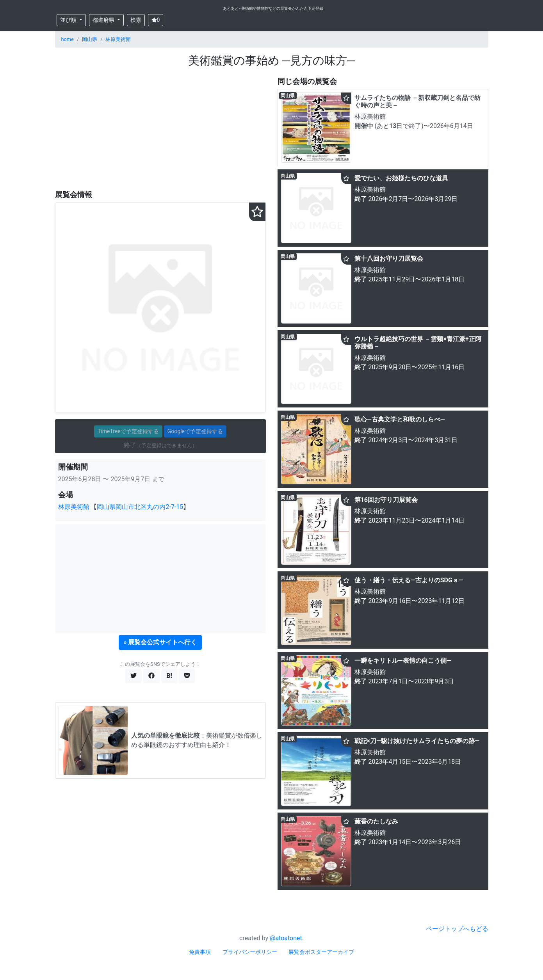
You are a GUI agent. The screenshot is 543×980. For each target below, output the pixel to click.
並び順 (69, 20)
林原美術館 (118, 39)
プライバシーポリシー (250, 952)
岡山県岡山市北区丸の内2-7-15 (140, 507)
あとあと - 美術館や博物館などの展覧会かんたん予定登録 (273, 8)
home (68, 39)
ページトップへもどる (457, 929)
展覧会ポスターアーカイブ (321, 952)
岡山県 (90, 39)
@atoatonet (286, 938)
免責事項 (200, 952)
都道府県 (104, 20)
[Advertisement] (160, 129)
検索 (136, 20)
